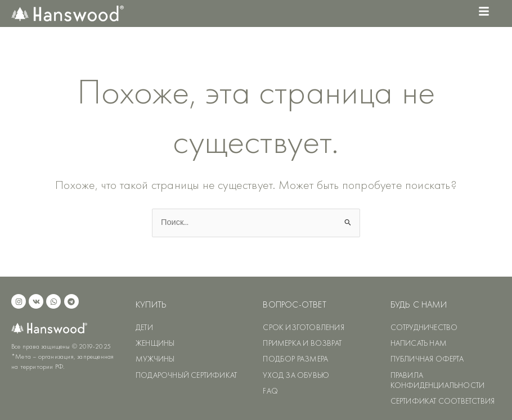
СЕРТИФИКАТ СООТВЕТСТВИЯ (443, 401)
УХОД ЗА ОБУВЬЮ (296, 375)
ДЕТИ (144, 327)
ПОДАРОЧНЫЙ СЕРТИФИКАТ (186, 375)
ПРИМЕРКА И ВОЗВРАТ (302, 343)
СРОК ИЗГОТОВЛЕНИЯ (303, 327)
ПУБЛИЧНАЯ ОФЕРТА (427, 359)
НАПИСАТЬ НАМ (419, 343)
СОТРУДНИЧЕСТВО (424, 327)
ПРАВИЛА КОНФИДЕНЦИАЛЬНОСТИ (438, 380)
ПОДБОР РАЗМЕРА (295, 359)
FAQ (270, 391)
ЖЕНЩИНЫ (155, 343)
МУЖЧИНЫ (155, 359)
